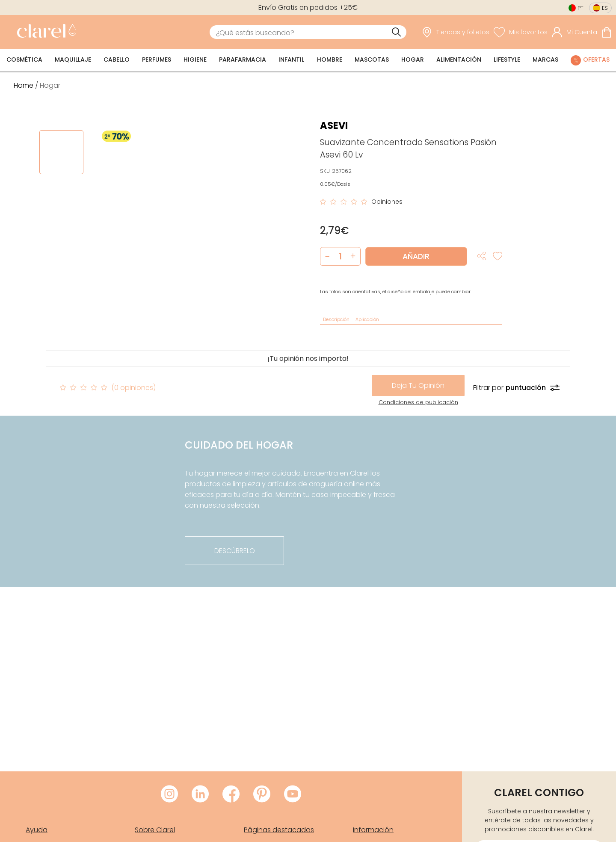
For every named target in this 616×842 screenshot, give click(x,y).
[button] (353, 256)
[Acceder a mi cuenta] (575, 32)
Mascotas (372, 60)
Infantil (291, 60)
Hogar (413, 60)
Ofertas (596, 60)
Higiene (195, 60)
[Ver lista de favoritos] (521, 32)
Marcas (545, 60)
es (605, 8)
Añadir (416, 256)
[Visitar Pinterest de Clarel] (262, 794)
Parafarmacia (243, 60)
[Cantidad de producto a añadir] (340, 256)
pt (580, 8)
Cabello (117, 60)
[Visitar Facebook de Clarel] (231, 794)
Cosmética (24, 60)
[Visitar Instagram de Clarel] (169, 794)
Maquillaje (73, 60)
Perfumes (157, 60)
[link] (44, 32)
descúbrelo (235, 551)
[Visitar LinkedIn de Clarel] (200, 794)
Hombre (330, 60)
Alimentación (459, 60)
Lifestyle (507, 60)
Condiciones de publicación (418, 402)
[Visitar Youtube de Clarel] (293, 794)
